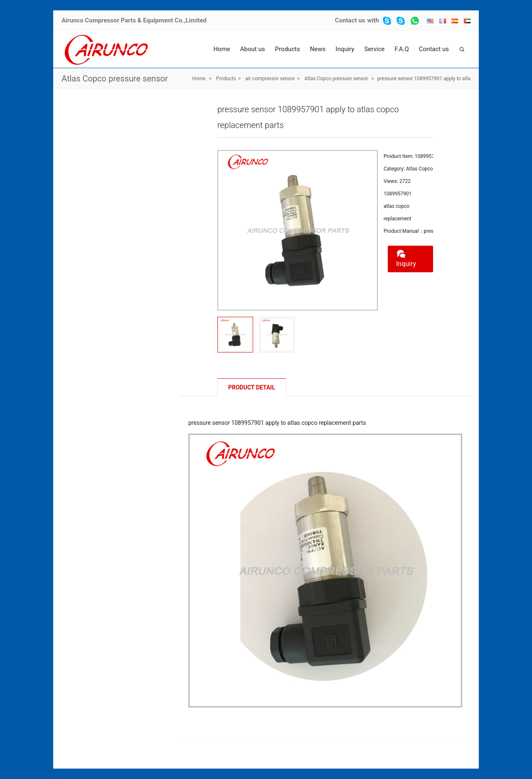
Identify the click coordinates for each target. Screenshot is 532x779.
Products (287, 49)
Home (222, 49)
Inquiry (345, 49)
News (318, 49)
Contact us (350, 20)
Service (374, 49)
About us (253, 49)
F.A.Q (402, 49)
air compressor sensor (270, 79)
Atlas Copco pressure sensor (115, 79)
